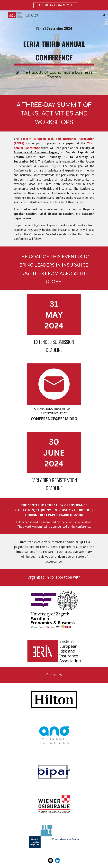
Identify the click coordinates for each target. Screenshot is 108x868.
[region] (54, 5)
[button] (4, 15)
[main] (54, 28)
